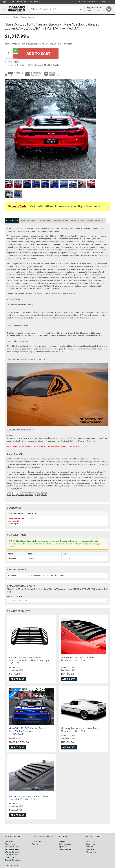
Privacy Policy (10, 857)
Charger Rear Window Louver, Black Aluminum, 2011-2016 (79, 659)
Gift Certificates (65, 844)
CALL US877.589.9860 (54, 74)
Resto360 (9, 841)
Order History (91, 844)
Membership (91, 852)
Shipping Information (13, 847)
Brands (62, 841)
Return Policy (10, 844)
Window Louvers (28, 17)
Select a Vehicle (19, 206)
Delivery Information (13, 855)
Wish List (90, 847)
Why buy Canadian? (13, 852)
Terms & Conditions (13, 860)
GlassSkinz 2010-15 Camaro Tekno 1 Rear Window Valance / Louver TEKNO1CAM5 (28, 731)
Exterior (15, 17)
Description (12, 220)
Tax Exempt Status (12, 849)
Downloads (45, 220)
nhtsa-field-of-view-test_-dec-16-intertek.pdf (17, 521)
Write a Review (35, 65)
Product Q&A (77, 220)
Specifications (61, 220)
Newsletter (90, 849)
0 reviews (21, 65)
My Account (91, 841)
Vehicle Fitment (28, 220)
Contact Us (22, 2)
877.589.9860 (10, 2)
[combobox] (58, 600)
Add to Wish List (52, 65)
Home (7, 17)
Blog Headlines (65, 849)
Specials (63, 847)
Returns (35, 844)
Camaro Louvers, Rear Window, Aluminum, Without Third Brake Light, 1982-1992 (29, 660)
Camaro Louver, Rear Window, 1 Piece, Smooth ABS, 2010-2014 (29, 798)
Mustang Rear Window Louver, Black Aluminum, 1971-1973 (80, 730)
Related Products (96, 220)
